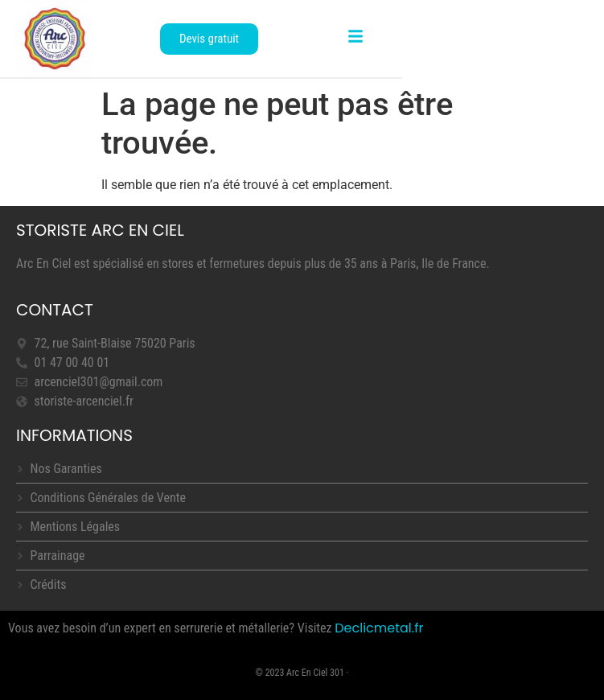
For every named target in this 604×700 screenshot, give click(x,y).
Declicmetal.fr (379, 628)
